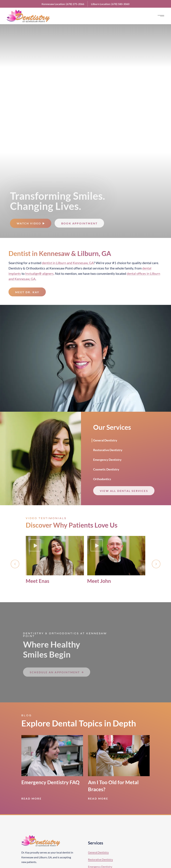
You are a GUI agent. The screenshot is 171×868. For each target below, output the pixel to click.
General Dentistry (105, 440)
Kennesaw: (63, 4)
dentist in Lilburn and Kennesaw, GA (68, 263)
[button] (15, 564)
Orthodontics (36, 268)
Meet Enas (37, 581)
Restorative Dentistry (108, 450)
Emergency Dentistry (107, 460)
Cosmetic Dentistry (106, 469)
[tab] (108, 440)
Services (96, 843)
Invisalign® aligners (39, 273)
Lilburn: (110, 4)
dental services (94, 268)
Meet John (99, 581)
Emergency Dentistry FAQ (50, 782)
